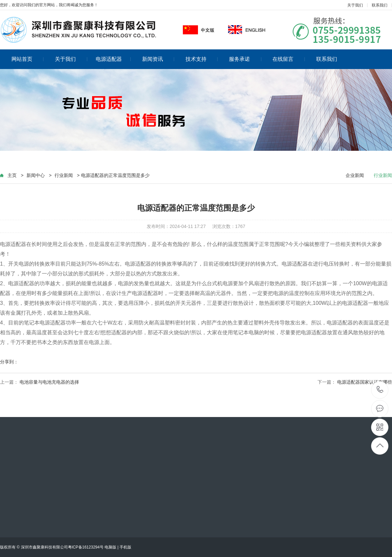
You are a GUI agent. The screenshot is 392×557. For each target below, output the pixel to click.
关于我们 (355, 5)
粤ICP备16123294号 (86, 547)
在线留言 (289, 59)
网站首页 (28, 59)
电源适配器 (113, 59)
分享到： (9, 362)
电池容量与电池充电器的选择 (49, 382)
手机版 (125, 547)
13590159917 (380, 390)
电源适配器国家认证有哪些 (365, 382)
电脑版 (110, 547)
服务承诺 (245, 59)
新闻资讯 (158, 59)
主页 (12, 175)
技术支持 (202, 59)
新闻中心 (36, 175)
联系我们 (380, 5)
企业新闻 (355, 175)
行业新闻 (64, 175)
